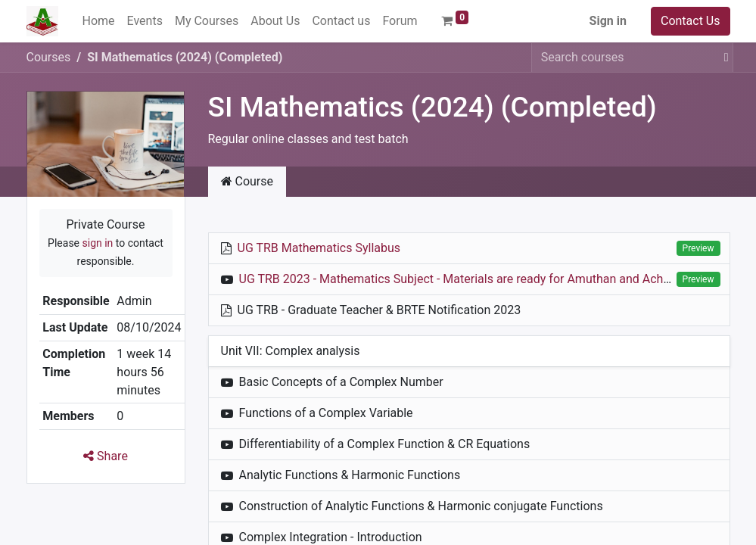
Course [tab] (247, 181)
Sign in (608, 21)
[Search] (723, 58)
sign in (98, 243)
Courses (49, 57)
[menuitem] (99, 21)
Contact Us (691, 21)
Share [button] (106, 456)
